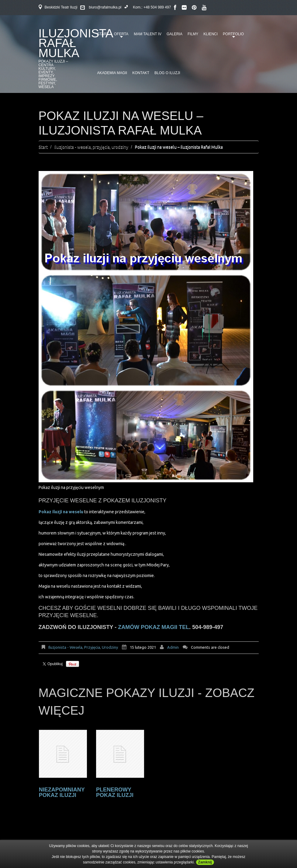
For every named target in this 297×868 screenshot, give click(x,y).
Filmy (193, 34)
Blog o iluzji (167, 73)
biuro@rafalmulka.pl (105, 7)
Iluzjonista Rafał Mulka (76, 43)
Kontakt (141, 73)
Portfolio (232, 36)
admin (173, 647)
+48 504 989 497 (157, 7)
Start (43, 147)
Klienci (211, 34)
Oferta (120, 36)
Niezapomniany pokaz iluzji (62, 792)
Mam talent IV (148, 34)
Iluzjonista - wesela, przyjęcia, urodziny (91, 147)
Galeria (174, 34)
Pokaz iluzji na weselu (61, 512)
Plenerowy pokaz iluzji (115, 792)
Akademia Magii (112, 73)
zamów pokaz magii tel (154, 627)
